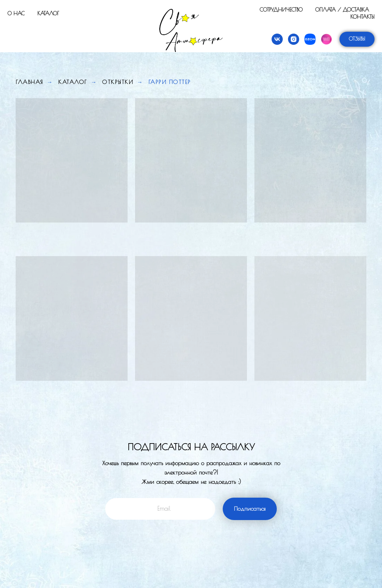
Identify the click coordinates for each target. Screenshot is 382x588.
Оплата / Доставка (342, 10)
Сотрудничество (281, 10)
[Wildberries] (326, 39)
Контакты (362, 17)
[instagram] (294, 39)
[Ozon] (310, 39)
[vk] (277, 39)
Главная (29, 82)
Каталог (48, 13)
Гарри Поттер (170, 82)
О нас (16, 13)
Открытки (118, 82)
